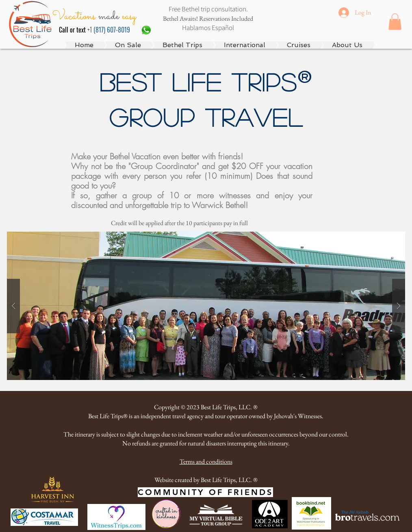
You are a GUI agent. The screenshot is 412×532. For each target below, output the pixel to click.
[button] (395, 22)
